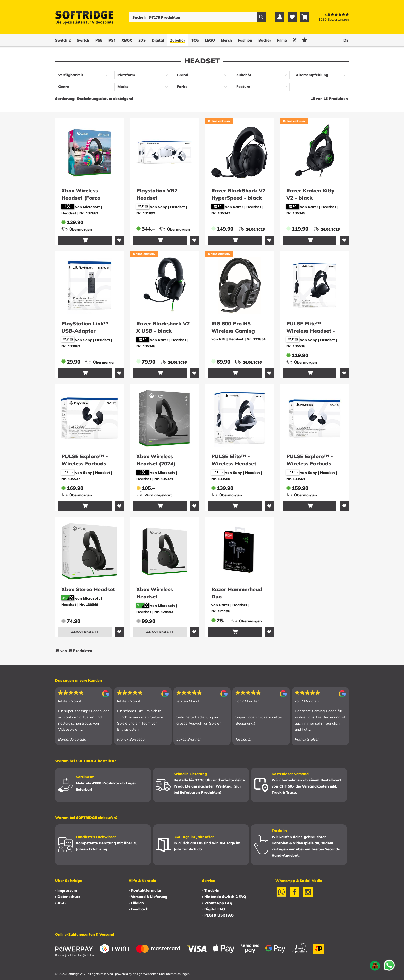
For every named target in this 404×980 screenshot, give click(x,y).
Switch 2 (63, 40)
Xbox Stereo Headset (88, 589)
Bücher (265, 40)
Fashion (245, 40)
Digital (158, 40)
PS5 (99, 40)
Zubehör (178, 40)
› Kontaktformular (145, 890)
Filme (282, 40)
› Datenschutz (68, 897)
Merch (226, 40)
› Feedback (138, 909)
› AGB (60, 903)
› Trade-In (211, 890)
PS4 (112, 40)
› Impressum (66, 890)
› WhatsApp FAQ (217, 903)
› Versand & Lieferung (148, 897)
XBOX (127, 40)
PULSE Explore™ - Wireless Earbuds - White (311, 464)
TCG (195, 40)
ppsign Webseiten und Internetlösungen (161, 974)
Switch (83, 40)
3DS (142, 40)
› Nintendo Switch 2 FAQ (224, 897)
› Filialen (136, 903)
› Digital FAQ (213, 909)
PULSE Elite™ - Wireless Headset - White (236, 464)
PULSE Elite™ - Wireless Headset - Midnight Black (311, 331)
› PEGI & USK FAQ (218, 915)
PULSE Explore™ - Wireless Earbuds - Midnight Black (86, 464)
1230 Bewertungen (334, 19)
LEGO (210, 40)
